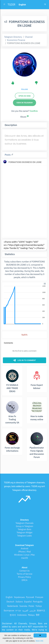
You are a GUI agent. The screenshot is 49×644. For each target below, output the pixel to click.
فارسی (32, 610)
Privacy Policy (24, 577)
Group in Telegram (25, 526)
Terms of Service (24, 574)
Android (24, 548)
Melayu (31, 615)
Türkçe (39, 606)
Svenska (23, 606)
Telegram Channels (24, 523)
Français (39, 597)
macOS (24, 558)
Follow (24, 89)
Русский (30, 597)
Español (28, 602)
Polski (31, 606)
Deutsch (10, 602)
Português (38, 602)
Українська (19, 597)
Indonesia (22, 615)
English (9, 597)
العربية (25, 610)
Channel (29, 37)
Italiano (19, 602)
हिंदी (38, 615)
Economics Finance (16, 40)
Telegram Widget (24, 533)
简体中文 (41, 610)
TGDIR (11, 5)
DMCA (25, 580)
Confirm (34, 111)
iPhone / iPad (24, 552)
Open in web (24, 96)
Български (9, 610)
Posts (8, 155)
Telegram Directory (13, 37)
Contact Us (24, 571)
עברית (18, 610)
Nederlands (13, 606)
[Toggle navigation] (45, 5)
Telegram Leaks (25, 536)
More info (39, 641)
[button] (45, 284)
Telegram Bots (24, 529)
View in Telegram (25, 103)
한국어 (13, 615)
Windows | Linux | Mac (24, 555)
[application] (24, 305)
